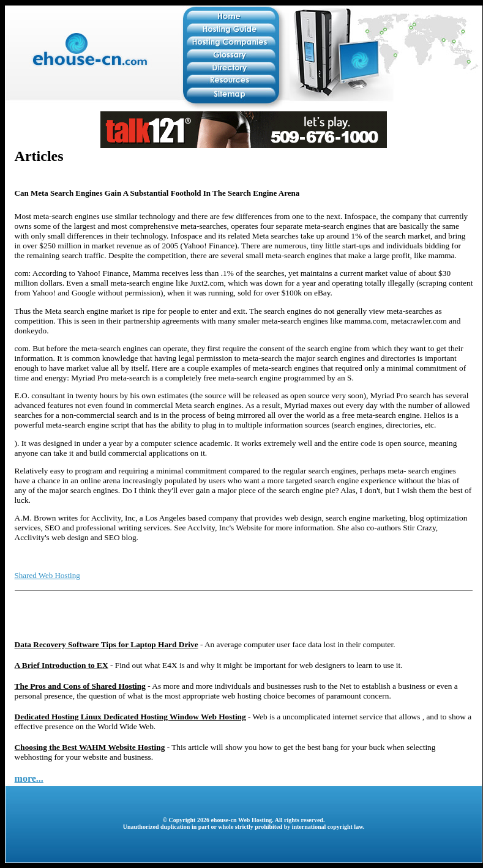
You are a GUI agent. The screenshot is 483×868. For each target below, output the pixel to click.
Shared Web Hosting (47, 575)
